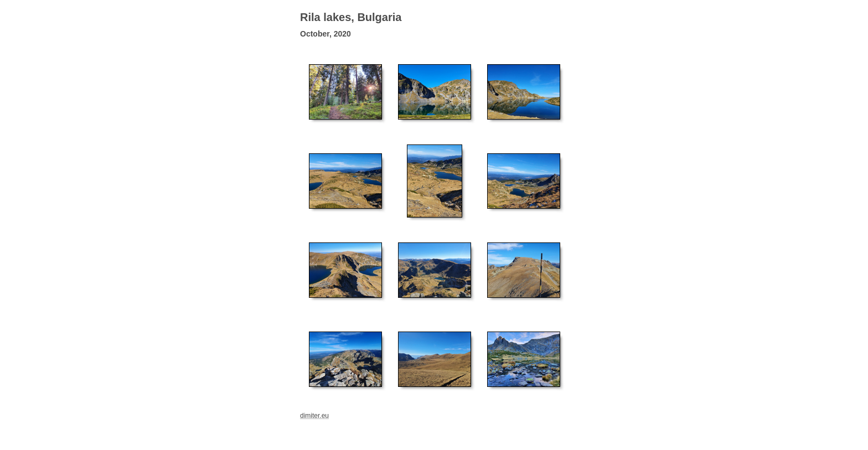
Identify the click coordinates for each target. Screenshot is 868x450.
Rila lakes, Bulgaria (351, 17)
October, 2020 (325, 34)
